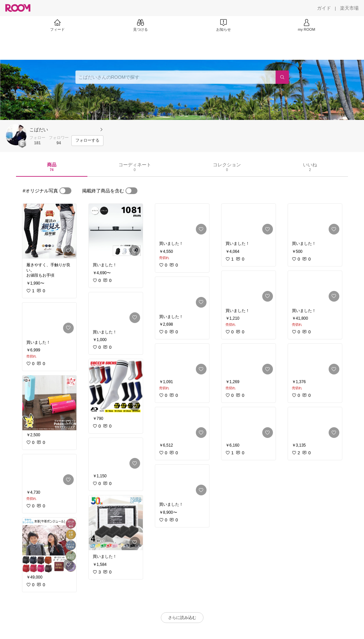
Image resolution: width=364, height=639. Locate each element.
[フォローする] (87, 141)
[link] (49, 231)
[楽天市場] (349, 8)
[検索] (282, 77)
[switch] (65, 191)
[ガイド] (324, 8)
